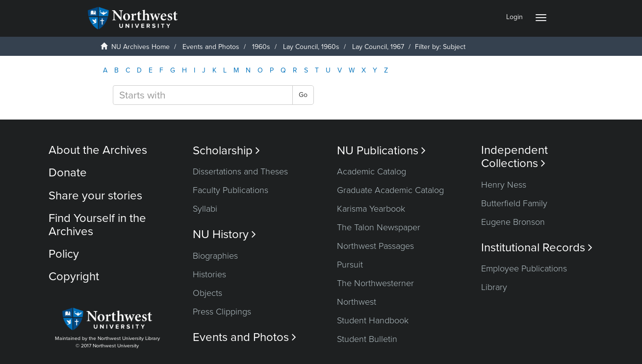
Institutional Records (537, 248)
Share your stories (95, 196)
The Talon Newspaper (379, 227)
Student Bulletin (367, 339)
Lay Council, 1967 (378, 47)
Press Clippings (222, 312)
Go (303, 95)
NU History (224, 234)
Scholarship (226, 151)
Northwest (357, 302)
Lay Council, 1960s (311, 47)
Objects (207, 293)
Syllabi (205, 209)
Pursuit (350, 265)
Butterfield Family (514, 203)
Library (494, 287)
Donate (68, 173)
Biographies (215, 256)
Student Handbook (373, 320)
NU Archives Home (141, 47)
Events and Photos (211, 47)
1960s (261, 47)
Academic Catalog (372, 171)
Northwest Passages (375, 246)
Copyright (74, 277)
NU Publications (381, 151)
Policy (64, 254)
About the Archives (98, 150)
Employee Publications (524, 268)
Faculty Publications (231, 190)
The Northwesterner (375, 283)
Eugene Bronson (513, 222)
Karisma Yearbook (371, 209)
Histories (209, 274)
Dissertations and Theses (240, 171)
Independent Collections (514, 157)
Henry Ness (504, 185)
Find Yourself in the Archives (97, 225)
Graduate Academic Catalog (390, 190)
